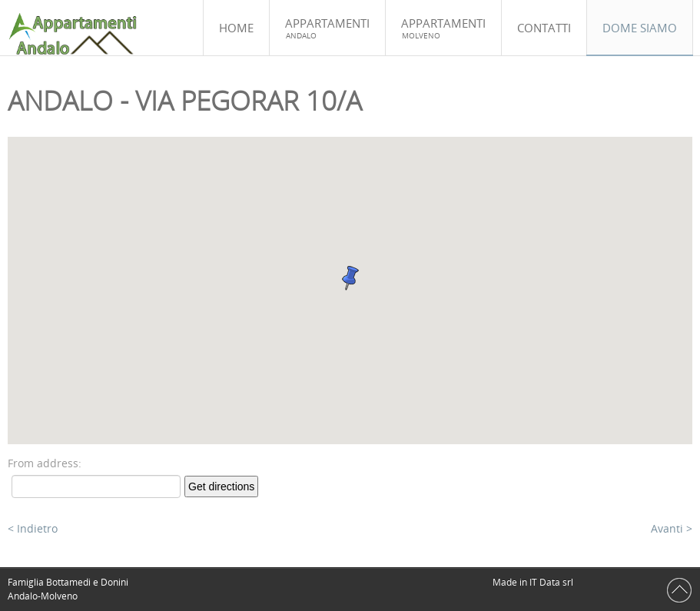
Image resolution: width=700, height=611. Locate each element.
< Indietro (33, 528)
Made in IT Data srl (534, 582)
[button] (350, 278)
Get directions (221, 486)
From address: (45, 463)
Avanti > (672, 528)
